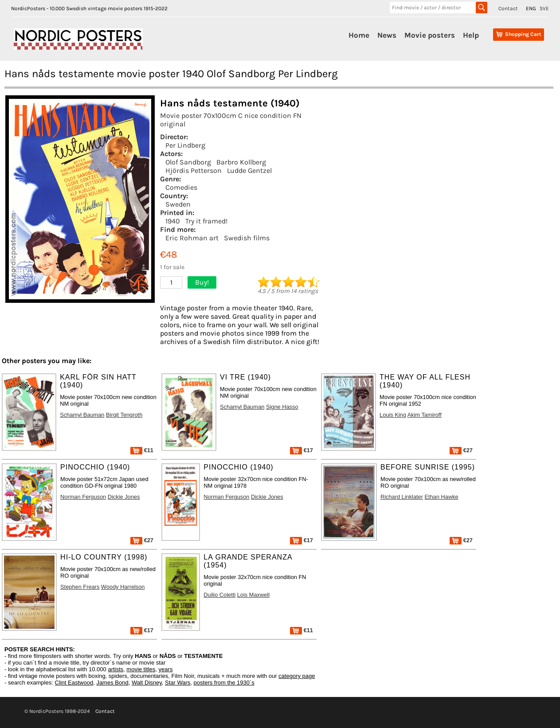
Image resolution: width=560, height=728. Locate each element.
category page (297, 676)
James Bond (112, 683)
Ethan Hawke (442, 497)
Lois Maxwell (253, 595)
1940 (173, 221)
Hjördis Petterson (194, 170)
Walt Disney (147, 683)
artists (116, 669)
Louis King (393, 415)
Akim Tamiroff (425, 415)
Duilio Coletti (219, 595)
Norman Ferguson (83, 497)
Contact (508, 8)
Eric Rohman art (192, 238)
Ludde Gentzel (249, 170)
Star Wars (178, 683)
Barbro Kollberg (241, 162)
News (387, 35)
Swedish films (247, 238)
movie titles (141, 669)
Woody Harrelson (123, 587)
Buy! (202, 282)
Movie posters (430, 35)
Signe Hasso (282, 407)
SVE (544, 8)
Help (471, 35)
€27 (461, 450)
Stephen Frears (80, 587)
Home (359, 35)
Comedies (181, 187)
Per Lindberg (185, 145)
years (166, 669)
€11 (142, 450)
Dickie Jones (124, 497)
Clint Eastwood (74, 683)
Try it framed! (206, 221)
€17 (302, 450)
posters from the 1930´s (224, 683)
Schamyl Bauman (82, 415)
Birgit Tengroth (124, 415)
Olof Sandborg (188, 162)
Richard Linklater (402, 497)
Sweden (178, 204)
